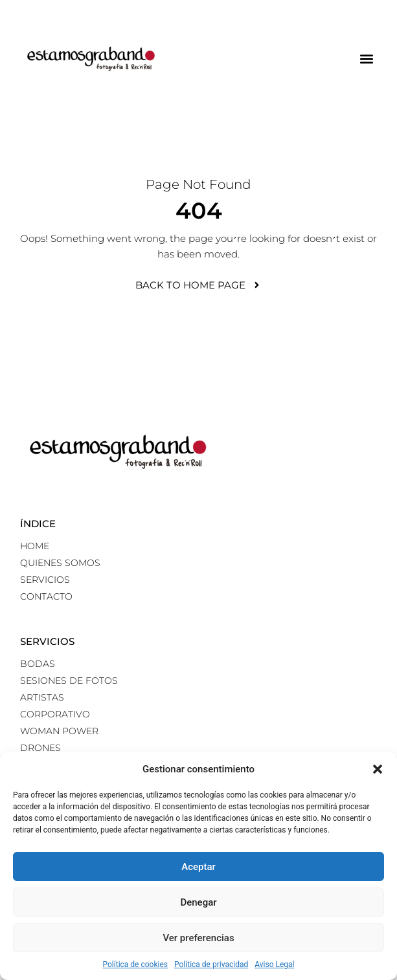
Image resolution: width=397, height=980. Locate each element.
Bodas (38, 664)
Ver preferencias (198, 938)
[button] (378, 769)
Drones (40, 748)
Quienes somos (60, 563)
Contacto (46, 596)
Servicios (45, 580)
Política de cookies (136, 964)
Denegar (198, 902)
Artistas (42, 697)
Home (35, 546)
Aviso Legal (274, 964)
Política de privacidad (211, 964)
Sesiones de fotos (69, 681)
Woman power (59, 731)
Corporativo (55, 714)
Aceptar (198, 867)
